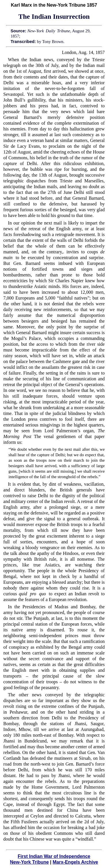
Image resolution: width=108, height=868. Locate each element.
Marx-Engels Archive (75, 862)
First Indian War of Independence (54, 856)
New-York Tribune (30, 862)
